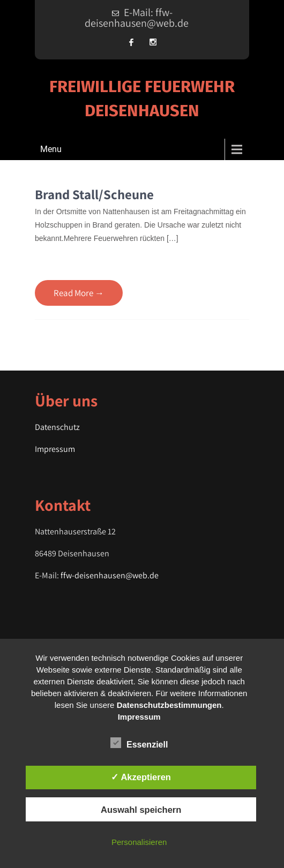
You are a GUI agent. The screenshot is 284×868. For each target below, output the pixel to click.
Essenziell (139, 743)
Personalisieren (139, 842)
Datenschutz (57, 427)
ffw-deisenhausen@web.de (110, 575)
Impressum (55, 449)
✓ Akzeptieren (141, 777)
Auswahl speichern (141, 810)
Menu (51, 149)
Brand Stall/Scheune (94, 194)
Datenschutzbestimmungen (169, 705)
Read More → (79, 293)
